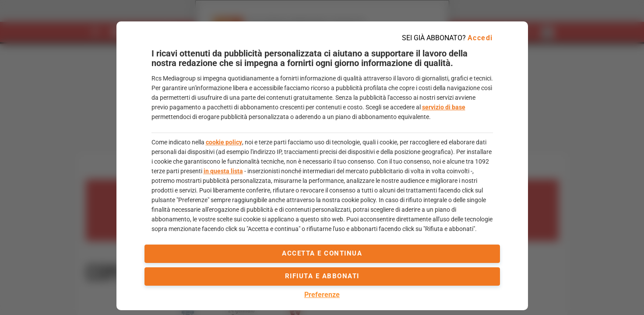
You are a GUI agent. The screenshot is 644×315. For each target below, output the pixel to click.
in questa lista (223, 171)
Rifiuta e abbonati (322, 276)
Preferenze (322, 295)
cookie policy (224, 142)
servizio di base (444, 107)
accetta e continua (322, 253)
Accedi (480, 38)
